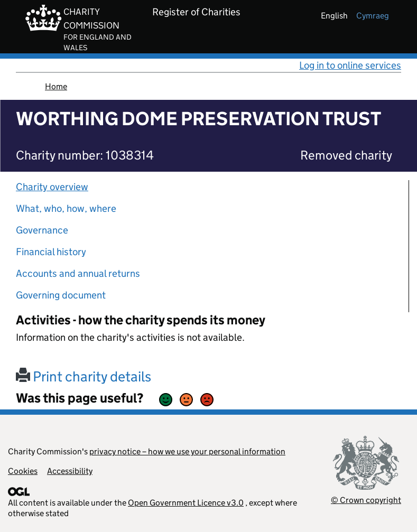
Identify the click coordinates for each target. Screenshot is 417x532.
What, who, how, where (66, 208)
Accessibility (70, 471)
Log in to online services (350, 65)
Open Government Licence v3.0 (186, 503)
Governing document (61, 295)
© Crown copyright (366, 500)
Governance (42, 230)
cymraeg (373, 16)
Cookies (23, 471)
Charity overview (52, 187)
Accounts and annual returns (78, 273)
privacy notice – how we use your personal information (187, 451)
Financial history (51, 252)
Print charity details (84, 376)
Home (56, 86)
